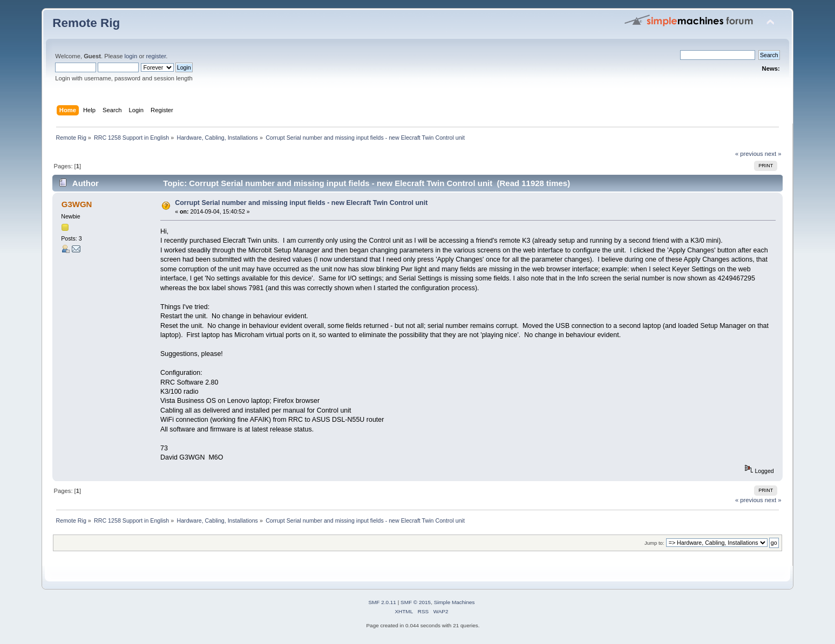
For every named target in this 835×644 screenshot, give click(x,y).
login (131, 56)
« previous (749, 154)
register (156, 56)
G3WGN (77, 204)
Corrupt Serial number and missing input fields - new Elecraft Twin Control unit (301, 203)
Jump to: (654, 543)
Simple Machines (454, 602)
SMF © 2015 (416, 602)
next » (773, 154)
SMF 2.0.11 (382, 602)
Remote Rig (86, 23)
